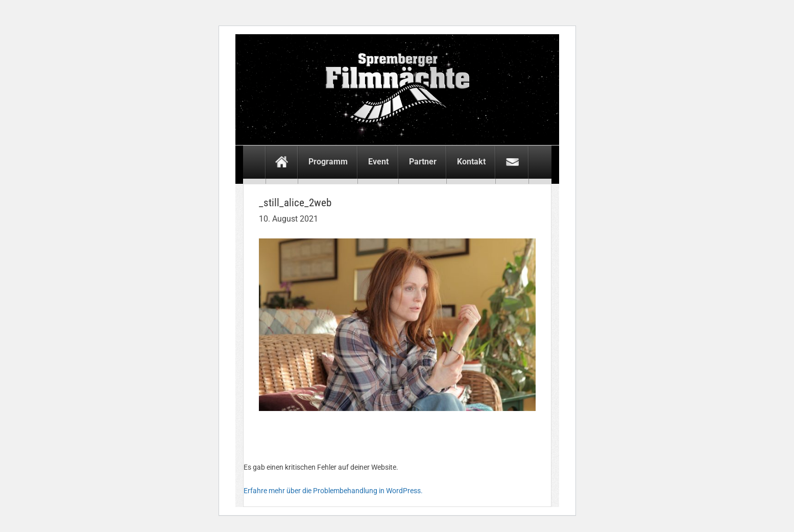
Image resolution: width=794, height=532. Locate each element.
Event (378, 162)
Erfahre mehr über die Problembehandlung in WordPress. (333, 491)
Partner (423, 162)
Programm (328, 162)
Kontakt (471, 162)
